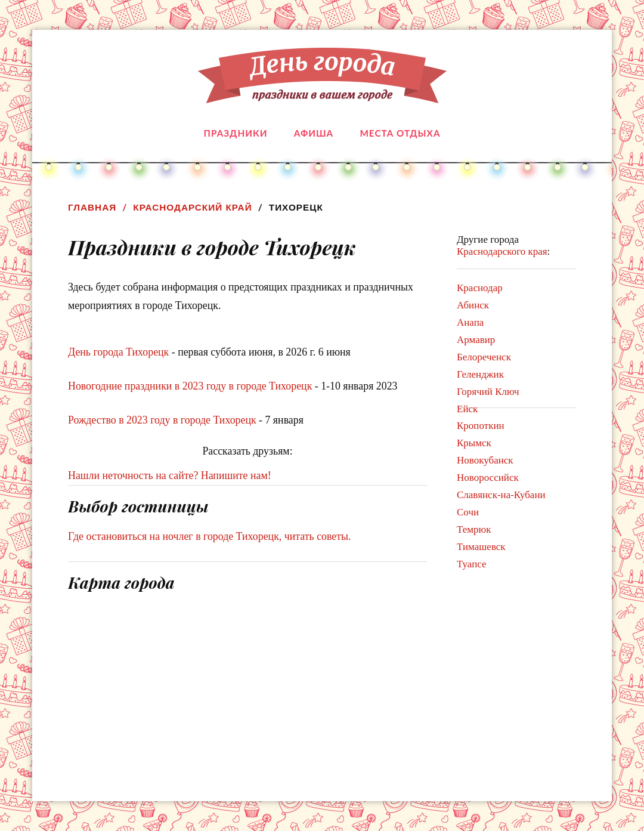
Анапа (470, 322)
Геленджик (480, 374)
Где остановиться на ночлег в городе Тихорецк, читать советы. (210, 536)
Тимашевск (481, 547)
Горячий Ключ (488, 392)
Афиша (314, 133)
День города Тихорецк (118, 352)
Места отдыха (400, 133)
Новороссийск (488, 478)
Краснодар (480, 288)
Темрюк (474, 529)
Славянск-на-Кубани (501, 495)
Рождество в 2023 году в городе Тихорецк (162, 420)
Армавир (476, 340)
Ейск (467, 409)
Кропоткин (481, 426)
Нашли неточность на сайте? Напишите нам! (170, 475)
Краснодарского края (502, 251)
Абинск (473, 305)
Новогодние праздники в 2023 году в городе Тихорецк (190, 386)
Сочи (468, 512)
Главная (92, 207)
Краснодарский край (192, 207)
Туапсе (472, 564)
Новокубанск (485, 460)
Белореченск (484, 357)
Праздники (236, 133)
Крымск (474, 443)
